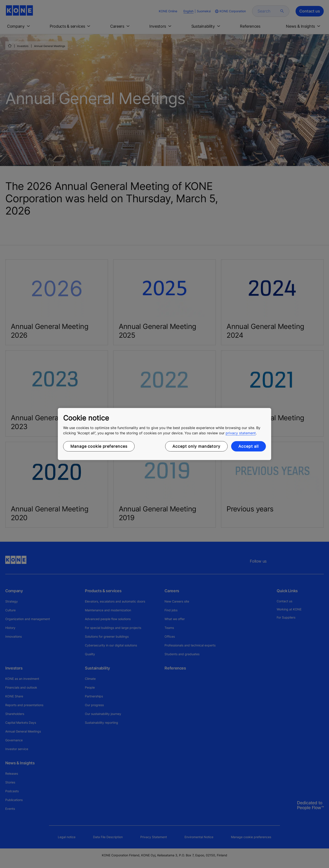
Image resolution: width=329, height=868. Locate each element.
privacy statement (241, 433)
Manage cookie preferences (99, 446)
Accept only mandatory (196, 446)
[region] (164, 434)
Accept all (249, 446)
